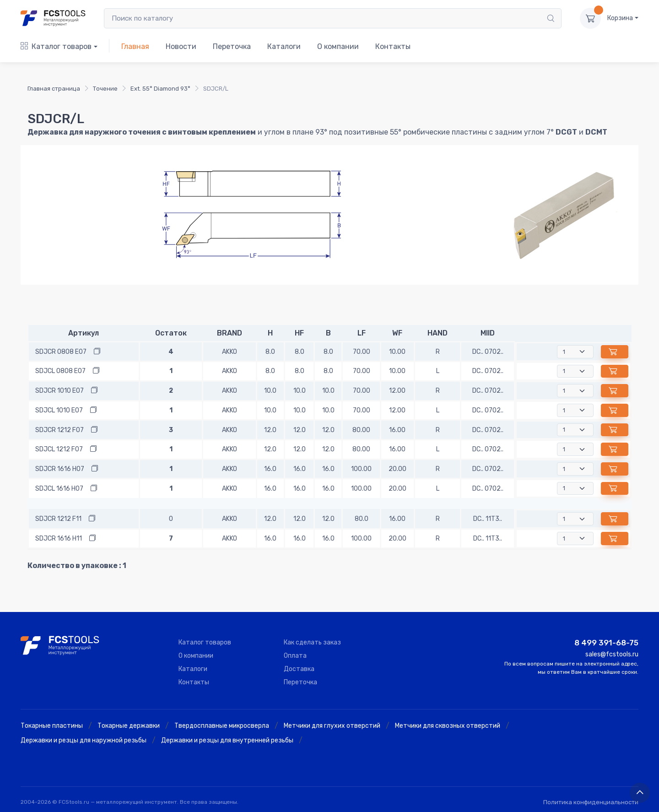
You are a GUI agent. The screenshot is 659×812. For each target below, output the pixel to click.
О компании (338, 46)
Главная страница (54, 89)
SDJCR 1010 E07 (59, 391)
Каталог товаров (56, 46)
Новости (181, 46)
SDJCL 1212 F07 (59, 449)
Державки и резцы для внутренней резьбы (227, 740)
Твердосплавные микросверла (222, 726)
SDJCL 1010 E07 (59, 410)
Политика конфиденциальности (591, 802)
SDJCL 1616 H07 (59, 489)
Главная (135, 46)
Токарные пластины (52, 726)
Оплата (295, 656)
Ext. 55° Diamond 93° (160, 89)
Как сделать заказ (312, 642)
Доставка (299, 669)
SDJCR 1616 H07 (60, 469)
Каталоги (284, 46)
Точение (105, 89)
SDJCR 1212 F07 (59, 430)
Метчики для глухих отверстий (332, 726)
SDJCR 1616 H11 (59, 539)
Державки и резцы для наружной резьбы (84, 740)
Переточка (232, 46)
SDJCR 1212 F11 (58, 519)
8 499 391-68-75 (606, 643)
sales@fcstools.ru (612, 654)
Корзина (620, 18)
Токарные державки (129, 726)
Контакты (393, 46)
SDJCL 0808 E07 (60, 371)
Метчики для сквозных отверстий (448, 726)
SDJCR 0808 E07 (61, 352)
